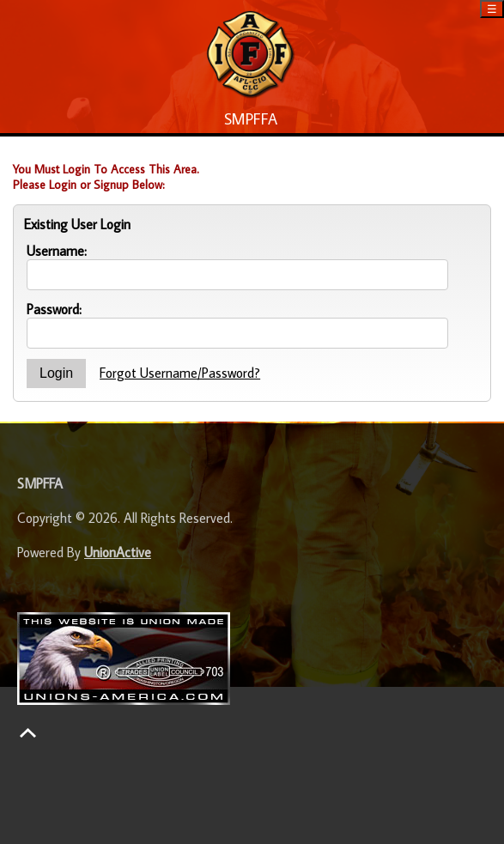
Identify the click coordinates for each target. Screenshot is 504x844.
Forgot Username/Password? (180, 373)
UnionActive (118, 552)
